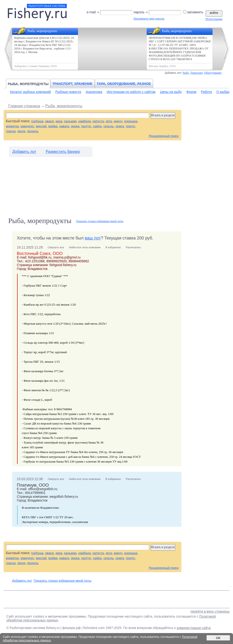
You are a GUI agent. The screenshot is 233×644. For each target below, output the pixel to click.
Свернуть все (56, 247)
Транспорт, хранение (72, 84)
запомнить (193, 12)
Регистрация (214, 19)
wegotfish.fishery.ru (64, 497)
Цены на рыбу (171, 92)
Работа (206, 92)
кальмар (70, 121)
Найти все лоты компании (85, 247)
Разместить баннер (63, 152)
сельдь (109, 126)
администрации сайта (194, 628)
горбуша (37, 121)
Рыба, (186, 73)
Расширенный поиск (164, 136)
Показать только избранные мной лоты (100, 221)
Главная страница (24, 106)
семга (120, 126)
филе (22, 131)
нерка (75, 126)
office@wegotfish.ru (43, 489)
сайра (97, 126)
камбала (85, 121)
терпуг (130, 126)
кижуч (118, 121)
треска (11, 131)
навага (64, 126)
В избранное (113, 247)
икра (59, 121)
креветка (12, 126)
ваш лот (93, 238)
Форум (191, 92)
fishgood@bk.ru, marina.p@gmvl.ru (54, 257)
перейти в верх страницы (210, 611)
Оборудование (213, 73)
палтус (86, 126)
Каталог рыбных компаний (30, 92)
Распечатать (133, 247)
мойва (53, 126)
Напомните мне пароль (149, 18)
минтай (41, 126)
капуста (98, 121)
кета (109, 121)
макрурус (27, 126)
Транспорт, (197, 73)
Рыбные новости (68, 92)
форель (33, 131)
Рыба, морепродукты (28, 84)
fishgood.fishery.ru (63, 265)
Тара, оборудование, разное (124, 84)
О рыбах (223, 92)
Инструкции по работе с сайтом (131, 92)
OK (218, 638)
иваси (49, 121)
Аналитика (94, 92)
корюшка (131, 121)
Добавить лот (24, 152)
